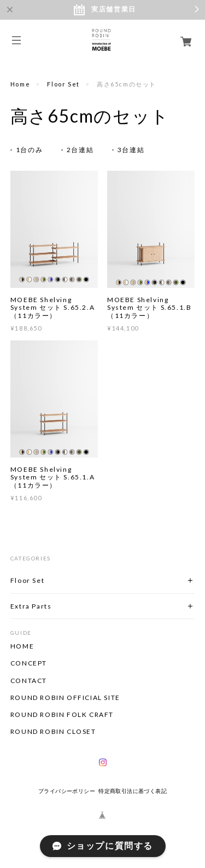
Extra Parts (31, 606)
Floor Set (63, 84)
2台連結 (80, 150)
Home (20, 84)
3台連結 (131, 150)
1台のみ (29, 150)
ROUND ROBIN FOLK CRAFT (62, 715)
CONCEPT (29, 663)
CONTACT (29, 681)
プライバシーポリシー (67, 791)
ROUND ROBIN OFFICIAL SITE (65, 698)
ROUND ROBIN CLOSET (53, 732)
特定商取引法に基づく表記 (133, 791)
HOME (22, 646)
